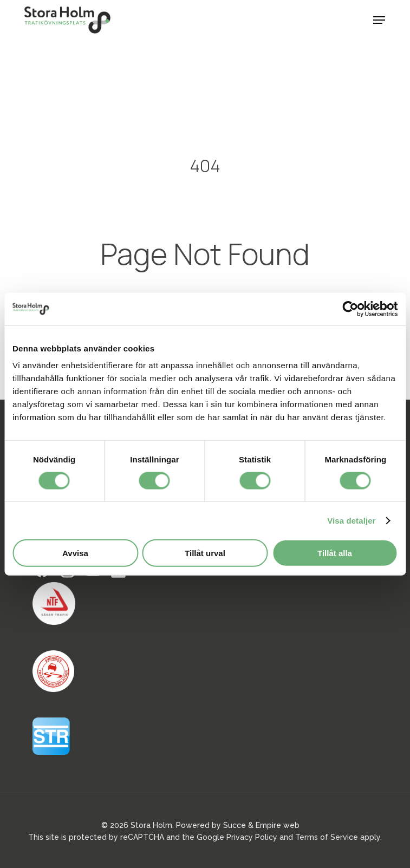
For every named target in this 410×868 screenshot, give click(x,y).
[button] (379, 20)
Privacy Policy (252, 837)
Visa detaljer (351, 520)
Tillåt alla (335, 553)
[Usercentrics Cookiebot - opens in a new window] (350, 309)
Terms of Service (327, 837)
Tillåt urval (205, 553)
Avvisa (75, 553)
